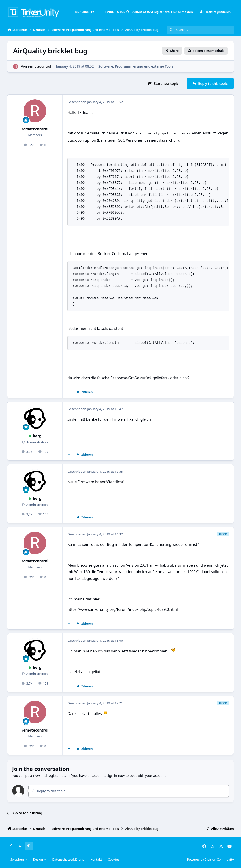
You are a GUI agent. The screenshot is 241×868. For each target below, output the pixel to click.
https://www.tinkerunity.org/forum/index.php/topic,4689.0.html (123, 609)
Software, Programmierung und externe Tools (136, 66)
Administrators (37, 442)
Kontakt (96, 859)
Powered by (210, 859)
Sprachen (19, 859)
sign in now (116, 776)
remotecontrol (39, 66)
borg (37, 436)
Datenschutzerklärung (68, 859)
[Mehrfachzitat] (69, 392)
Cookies (114, 859)
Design (39, 859)
